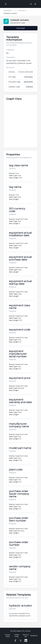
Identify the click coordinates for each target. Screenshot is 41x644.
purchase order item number (19, 519)
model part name (20, 448)
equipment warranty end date (20, 401)
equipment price (20, 378)
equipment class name (20, 307)
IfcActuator (29, 77)
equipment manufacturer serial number (18, 354)
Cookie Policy (17, 636)
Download (21, 28)
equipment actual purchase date (20, 258)
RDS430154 (28, 82)
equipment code (20, 330)
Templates (7, 10)
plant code (16, 470)
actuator (22, 10)
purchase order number (19, 544)
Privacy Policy (8, 636)
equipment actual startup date (20, 282)
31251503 (29, 87)
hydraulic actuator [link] (10, 13)
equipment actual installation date (20, 234)
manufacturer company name (19, 425)
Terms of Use (26, 636)
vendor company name (20, 568)
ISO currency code (17, 210)
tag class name (19, 165)
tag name (15, 187)
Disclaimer (34, 636)
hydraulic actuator (20, 606)
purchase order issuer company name (19, 494)
